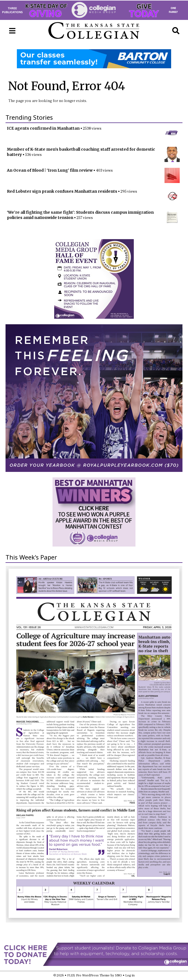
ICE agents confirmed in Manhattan (43, 128)
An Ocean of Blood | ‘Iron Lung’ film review (50, 170)
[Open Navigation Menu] (12, 31)
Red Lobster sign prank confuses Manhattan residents (62, 191)
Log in (130, 975)
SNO (118, 975)
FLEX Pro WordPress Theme (88, 975)
